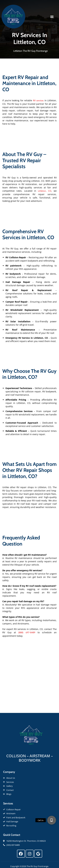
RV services (38, 100)
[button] (52, 17)
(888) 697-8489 (27, 632)
